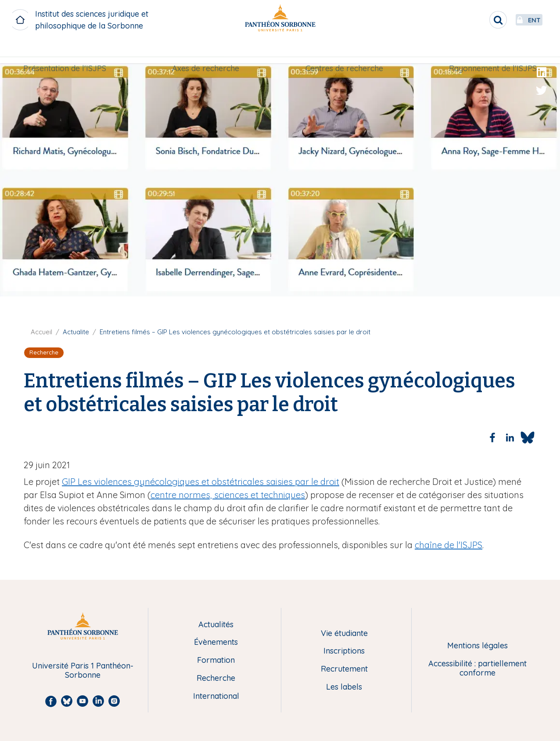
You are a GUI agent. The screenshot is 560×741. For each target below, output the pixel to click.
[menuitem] (70, 51)
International (216, 696)
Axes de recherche (207, 51)
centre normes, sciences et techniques (228, 495)
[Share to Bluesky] (528, 437)
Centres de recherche (343, 51)
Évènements (216, 642)
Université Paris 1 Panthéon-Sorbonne (83, 671)
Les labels (344, 687)
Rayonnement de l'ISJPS (488, 51)
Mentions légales (477, 646)
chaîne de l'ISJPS (449, 545)
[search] (475, 20)
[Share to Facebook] (492, 437)
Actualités (216, 625)
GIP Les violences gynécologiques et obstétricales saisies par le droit (201, 482)
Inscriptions (344, 651)
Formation (216, 660)
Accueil (41, 332)
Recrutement (344, 669)
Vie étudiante (344, 634)
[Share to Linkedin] (510, 437)
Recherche (216, 678)
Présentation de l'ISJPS (70, 51)
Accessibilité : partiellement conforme (477, 668)
